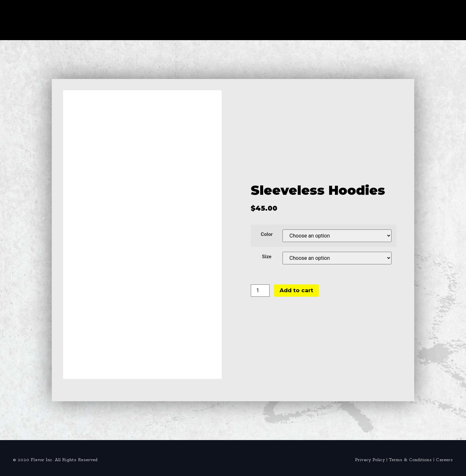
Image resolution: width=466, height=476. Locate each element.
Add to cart (296, 290)
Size (266, 257)
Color (267, 234)
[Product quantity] (260, 291)
